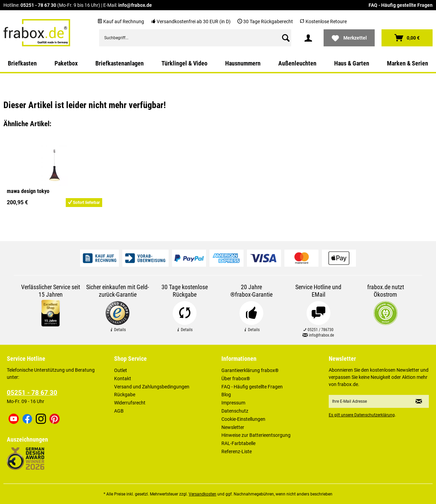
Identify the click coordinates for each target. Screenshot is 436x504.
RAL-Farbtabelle (238, 443)
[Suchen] (286, 38)
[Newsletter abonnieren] (419, 401)
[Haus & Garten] (352, 63)
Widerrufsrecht (130, 403)
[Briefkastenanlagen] (120, 63)
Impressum (233, 403)
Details (118, 330)
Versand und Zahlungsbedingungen (152, 387)
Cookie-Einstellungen (243, 419)
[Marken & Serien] (408, 63)
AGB (119, 411)
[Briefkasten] (22, 63)
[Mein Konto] (308, 38)
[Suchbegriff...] (195, 38)
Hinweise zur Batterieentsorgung (256, 435)
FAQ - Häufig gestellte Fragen (401, 5)
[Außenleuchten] (297, 63)
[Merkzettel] (349, 38)
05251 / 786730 (318, 330)
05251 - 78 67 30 (38, 5)
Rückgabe (125, 395)
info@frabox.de (135, 5)
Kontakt (123, 379)
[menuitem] (195, 38)
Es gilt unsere (362, 415)
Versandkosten (203, 494)
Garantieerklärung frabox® (250, 370)
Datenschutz (235, 411)
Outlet (121, 370)
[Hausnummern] (243, 63)
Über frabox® (236, 379)
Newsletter (233, 427)
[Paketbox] (66, 63)
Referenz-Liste (237, 451)
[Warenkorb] (407, 38)
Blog (226, 395)
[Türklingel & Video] (184, 63)
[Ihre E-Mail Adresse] (369, 401)
